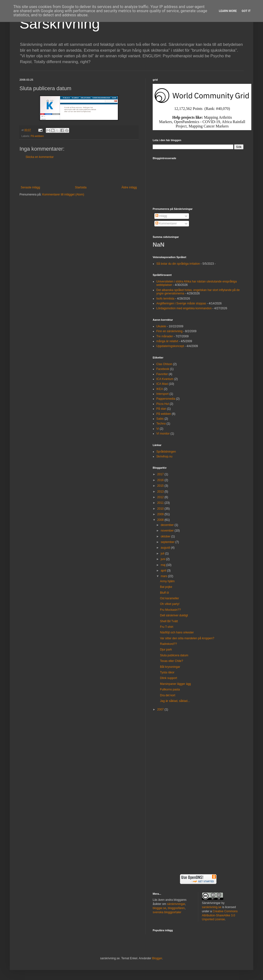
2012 (161, 497)
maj (164, 565)
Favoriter (162, 374)
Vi (158, 429)
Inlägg (161, 216)
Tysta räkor (167, 672)
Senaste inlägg (30, 187)
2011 (161, 503)
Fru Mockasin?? (170, 610)
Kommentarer (166, 223)
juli (163, 553)
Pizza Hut (163, 404)
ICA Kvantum (165, 379)
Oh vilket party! (170, 604)
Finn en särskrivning (169, 331)
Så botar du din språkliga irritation (178, 264)
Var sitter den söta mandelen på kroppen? (187, 638)
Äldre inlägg (129, 187)
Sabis (160, 419)
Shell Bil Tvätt (169, 621)
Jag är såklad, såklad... (175, 701)
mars (164, 576)
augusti (166, 548)
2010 (161, 509)
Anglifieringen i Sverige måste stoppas (181, 303)
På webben (37, 136)
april (164, 571)
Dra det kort (168, 695)
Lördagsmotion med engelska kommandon (184, 308)
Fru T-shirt (167, 627)
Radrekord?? (168, 644)
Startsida (81, 187)
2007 (161, 709)
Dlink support (169, 678)
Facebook (163, 369)
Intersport (163, 394)
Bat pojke (166, 587)
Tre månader (165, 336)
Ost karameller (169, 598)
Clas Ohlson (164, 364)
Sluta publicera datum (174, 655)
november (168, 531)
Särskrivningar (211, 903)
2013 (161, 492)
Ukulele (161, 326)
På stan (161, 409)
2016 (161, 480)
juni (163, 559)
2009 (161, 514)
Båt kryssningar (170, 667)
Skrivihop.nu (164, 456)
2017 (161, 474)
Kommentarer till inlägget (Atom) (63, 194)
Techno (161, 424)
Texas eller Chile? (172, 661)
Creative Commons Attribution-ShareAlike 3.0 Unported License (220, 915)
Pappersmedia (166, 399)
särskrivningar (176, 904)
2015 (161, 486)
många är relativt (167, 341)
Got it (246, 11)
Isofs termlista (165, 299)
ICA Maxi (162, 384)
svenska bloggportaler (167, 912)
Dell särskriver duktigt (174, 615)
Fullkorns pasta (170, 689)
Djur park (166, 650)
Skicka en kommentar (40, 157)
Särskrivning (60, 24)
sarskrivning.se (212, 907)
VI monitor (163, 434)
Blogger (157, 958)
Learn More (228, 11)
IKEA (160, 389)
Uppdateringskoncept (170, 346)
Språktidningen (166, 452)
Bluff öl (164, 593)
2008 (161, 520)
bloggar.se (159, 908)
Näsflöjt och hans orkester (177, 632)
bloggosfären (176, 908)
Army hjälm (167, 581)
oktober (166, 536)
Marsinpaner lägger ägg (175, 684)
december (168, 525)
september (168, 542)
